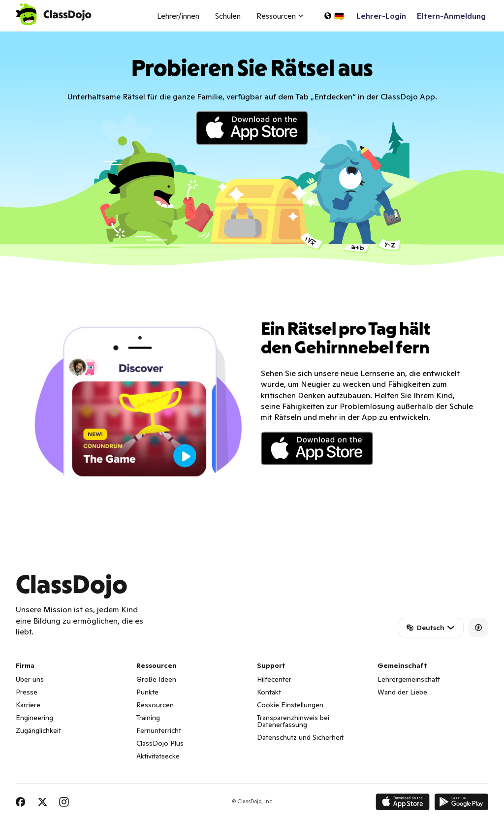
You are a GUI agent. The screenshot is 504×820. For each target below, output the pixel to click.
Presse (27, 692)
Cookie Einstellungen (290, 705)
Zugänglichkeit (38, 730)
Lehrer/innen (178, 16)
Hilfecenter (274, 679)
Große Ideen (156, 679)
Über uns (30, 679)
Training (148, 718)
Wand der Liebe (402, 692)
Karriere (28, 705)
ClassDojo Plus (160, 743)
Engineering (34, 718)
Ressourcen (155, 705)
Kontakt (269, 692)
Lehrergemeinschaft (409, 679)
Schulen (228, 16)
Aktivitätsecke (158, 756)
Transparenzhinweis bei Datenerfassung (293, 721)
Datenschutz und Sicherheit (300, 737)
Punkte (147, 692)
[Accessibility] (478, 628)
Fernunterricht (159, 730)
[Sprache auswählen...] (334, 16)
